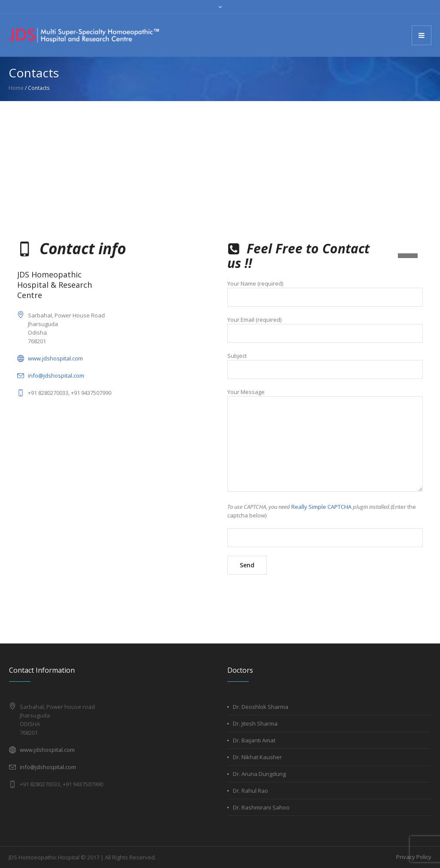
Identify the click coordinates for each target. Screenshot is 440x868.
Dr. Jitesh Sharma (255, 723)
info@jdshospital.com (56, 376)
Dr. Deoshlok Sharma (261, 707)
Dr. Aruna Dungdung (259, 774)
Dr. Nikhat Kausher (257, 757)
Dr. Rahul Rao (251, 791)
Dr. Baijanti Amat (254, 740)
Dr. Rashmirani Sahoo (261, 807)
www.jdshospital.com (55, 358)
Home (16, 88)
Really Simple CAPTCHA (321, 507)
